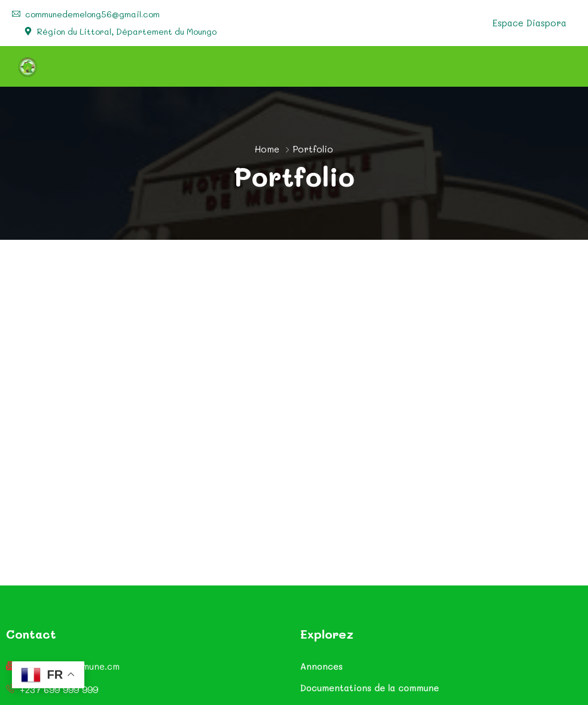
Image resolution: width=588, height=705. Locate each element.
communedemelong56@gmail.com (92, 14)
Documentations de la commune (370, 688)
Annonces (322, 666)
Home (267, 149)
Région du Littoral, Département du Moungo (127, 32)
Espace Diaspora (529, 23)
